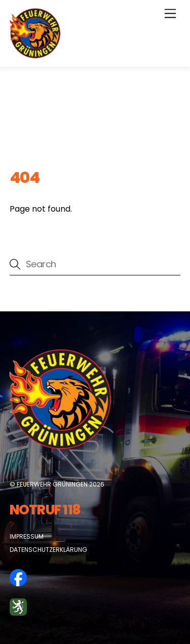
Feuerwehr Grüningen (52, 484)
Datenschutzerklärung (48, 550)
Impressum (27, 536)
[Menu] (170, 14)
